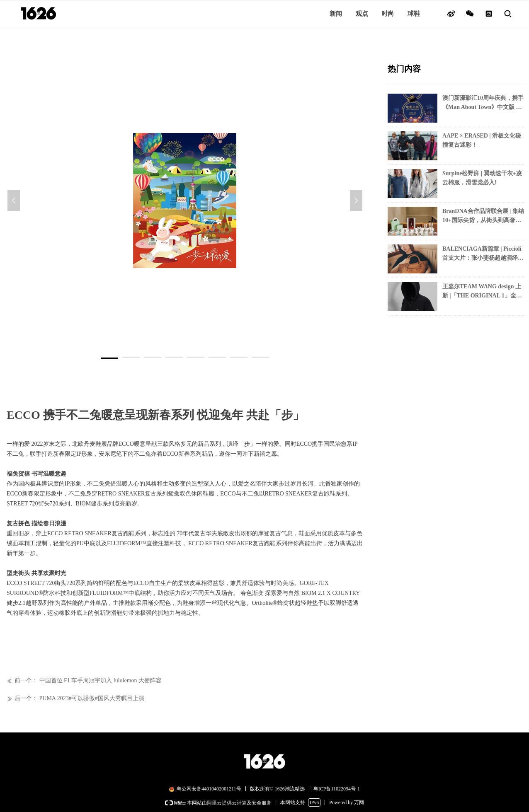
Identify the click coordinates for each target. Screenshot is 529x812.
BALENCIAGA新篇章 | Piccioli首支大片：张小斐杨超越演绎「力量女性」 (482, 254)
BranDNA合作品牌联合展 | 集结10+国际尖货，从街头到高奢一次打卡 (483, 216)
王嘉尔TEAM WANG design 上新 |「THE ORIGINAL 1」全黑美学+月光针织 (482, 292)
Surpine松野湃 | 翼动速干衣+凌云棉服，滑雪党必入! (482, 178)
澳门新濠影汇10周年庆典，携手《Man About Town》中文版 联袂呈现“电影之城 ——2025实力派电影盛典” (483, 103)
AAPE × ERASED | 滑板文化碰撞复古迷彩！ (482, 140)
